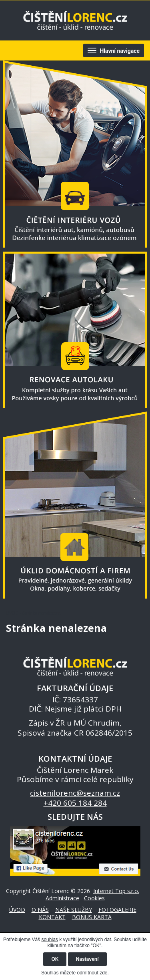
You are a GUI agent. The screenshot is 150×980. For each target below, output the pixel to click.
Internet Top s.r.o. (116, 891)
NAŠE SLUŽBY (74, 910)
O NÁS (40, 910)
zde (103, 973)
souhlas (49, 940)
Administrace (62, 898)
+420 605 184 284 (75, 803)
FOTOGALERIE (117, 910)
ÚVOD (12, 613)
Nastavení (87, 959)
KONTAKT (52, 917)
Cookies (94, 898)
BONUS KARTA (92, 917)
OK (55, 959)
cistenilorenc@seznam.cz (75, 793)
